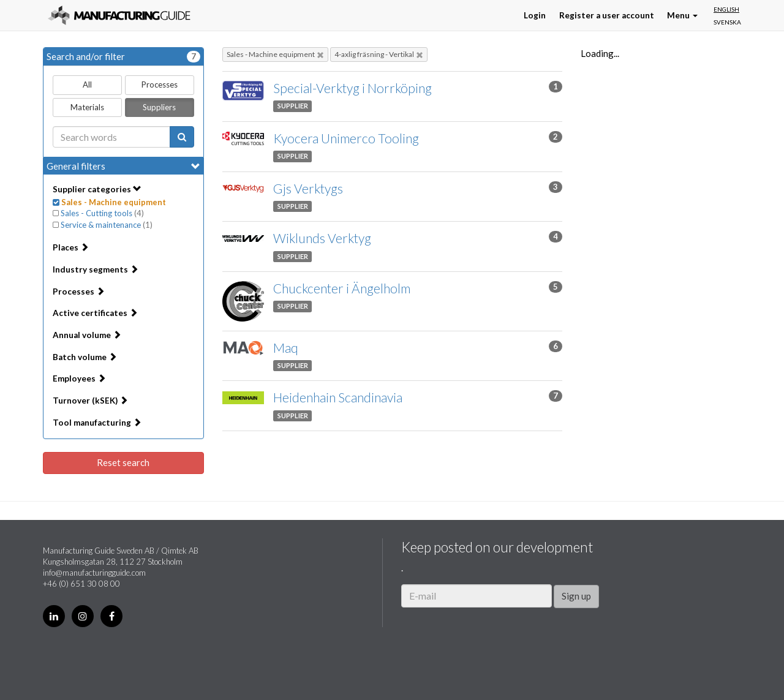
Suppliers (159, 107)
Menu (682, 15)
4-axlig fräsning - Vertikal (379, 54)
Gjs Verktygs (308, 188)
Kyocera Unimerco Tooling (346, 138)
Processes (160, 85)
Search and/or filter (123, 57)
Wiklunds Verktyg (322, 238)
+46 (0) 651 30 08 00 (81, 584)
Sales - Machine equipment (275, 54)
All (87, 85)
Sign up (576, 596)
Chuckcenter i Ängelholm (342, 288)
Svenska (727, 22)
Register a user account (607, 15)
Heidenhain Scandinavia (338, 397)
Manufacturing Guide (119, 15)
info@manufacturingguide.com (94, 573)
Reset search (123, 462)
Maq (286, 348)
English (726, 9)
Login (535, 15)
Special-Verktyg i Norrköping (352, 88)
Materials (87, 107)
